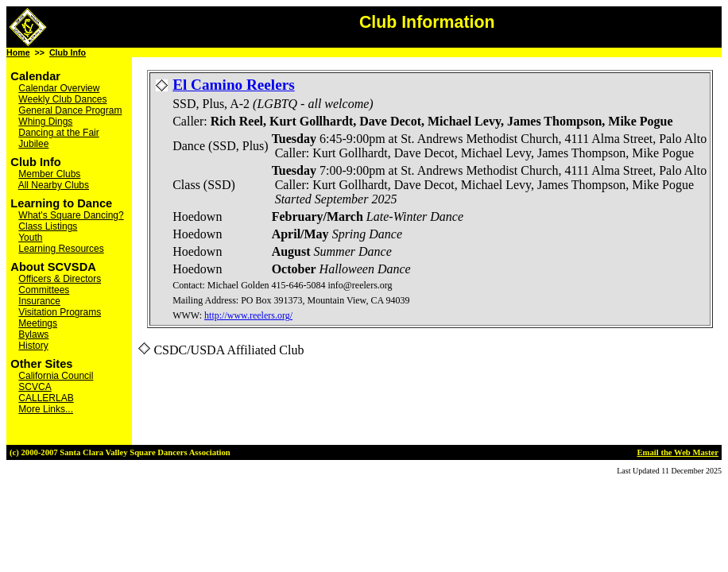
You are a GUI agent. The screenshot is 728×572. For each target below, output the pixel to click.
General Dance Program (70, 110)
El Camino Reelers (233, 85)
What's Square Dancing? (71, 215)
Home (18, 52)
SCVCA (35, 387)
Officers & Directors (60, 279)
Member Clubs (49, 174)
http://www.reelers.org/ (248, 315)
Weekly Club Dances (62, 99)
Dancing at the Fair (58, 133)
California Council (56, 376)
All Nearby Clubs (54, 185)
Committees (44, 290)
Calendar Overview (59, 88)
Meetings (38, 323)
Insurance (39, 301)
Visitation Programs (60, 312)
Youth (30, 238)
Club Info (68, 52)
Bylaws (33, 334)
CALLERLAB (46, 398)
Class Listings (48, 226)
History (33, 346)
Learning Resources (61, 249)
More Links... (46, 409)
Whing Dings (45, 122)
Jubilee (33, 144)
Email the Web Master (678, 452)
